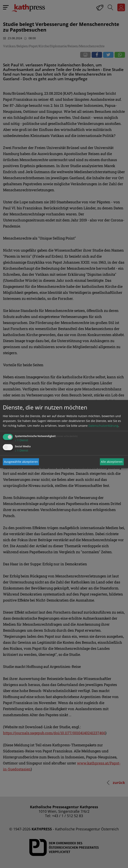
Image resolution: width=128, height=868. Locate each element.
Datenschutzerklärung (103, 425)
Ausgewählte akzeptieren (21, 462)
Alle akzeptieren (112, 462)
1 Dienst (22, 440)
